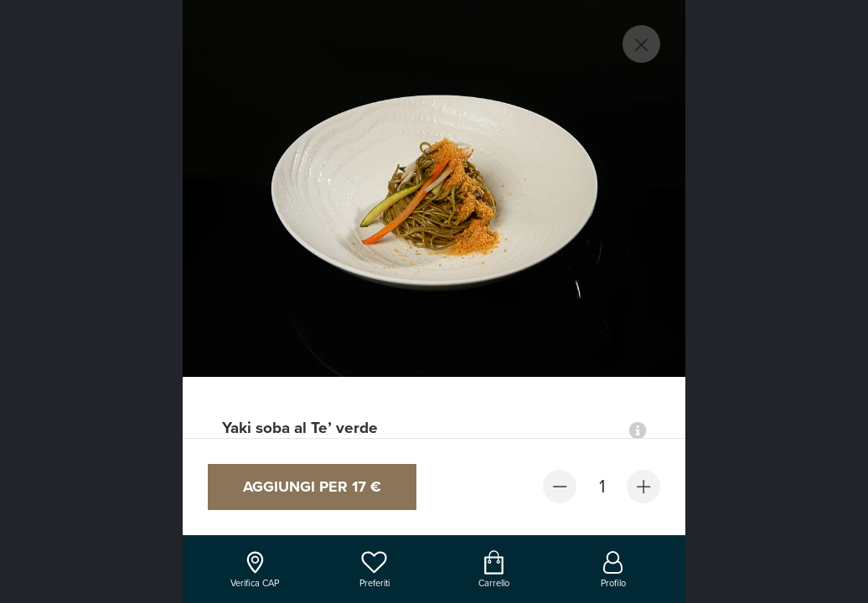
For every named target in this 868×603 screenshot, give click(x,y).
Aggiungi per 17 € (312, 487)
